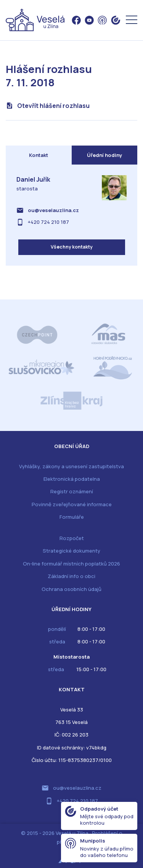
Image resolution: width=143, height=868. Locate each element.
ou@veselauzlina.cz (53, 210)
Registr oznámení (72, 491)
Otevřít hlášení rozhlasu (53, 106)
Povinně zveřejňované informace (72, 504)
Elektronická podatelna (72, 479)
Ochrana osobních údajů (71, 589)
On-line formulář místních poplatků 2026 (71, 564)
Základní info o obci (71, 576)
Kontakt (39, 155)
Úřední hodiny (104, 155)
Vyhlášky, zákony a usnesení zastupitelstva (71, 466)
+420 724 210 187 (48, 222)
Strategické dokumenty (71, 551)
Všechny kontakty (72, 247)
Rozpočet (72, 538)
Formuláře (72, 517)
